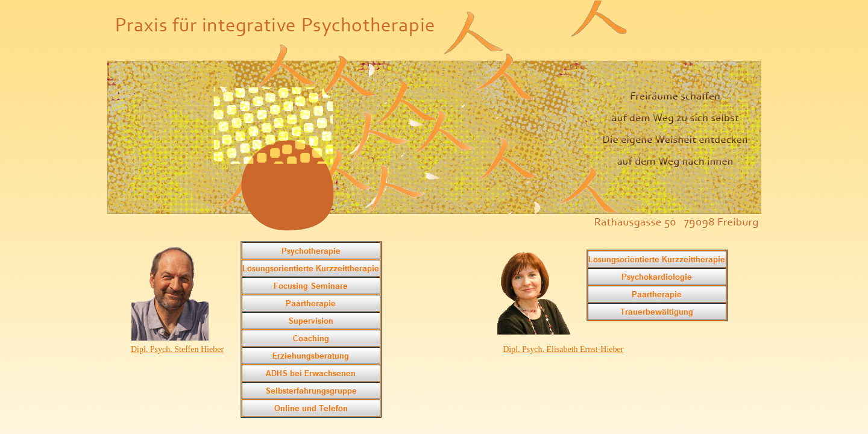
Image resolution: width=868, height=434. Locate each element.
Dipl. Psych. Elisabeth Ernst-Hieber (563, 349)
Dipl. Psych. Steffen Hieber (177, 349)
